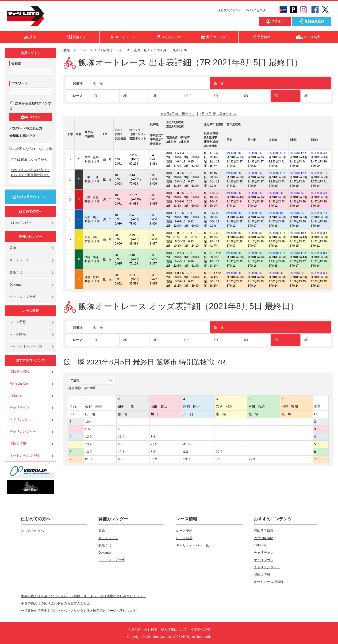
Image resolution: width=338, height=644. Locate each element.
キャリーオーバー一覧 (26, 346)
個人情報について (174, 629)
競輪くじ (16, 272)
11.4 (121, 437)
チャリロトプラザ (23, 297)
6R (246, 96)
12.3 (121, 452)
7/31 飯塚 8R (319, 253)
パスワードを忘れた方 (26, 128)
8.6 (153, 437)
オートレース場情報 (24, 455)
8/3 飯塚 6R (255, 213)
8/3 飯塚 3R (255, 273)
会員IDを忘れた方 (23, 136)
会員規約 (134, 629)
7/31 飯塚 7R (319, 213)
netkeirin (16, 395)
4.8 (120, 429)
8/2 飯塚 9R (276, 273)
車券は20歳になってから (29, 159)
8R (306, 96)
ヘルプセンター (258, 10)
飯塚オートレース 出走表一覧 (125, 50)
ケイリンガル (19, 419)
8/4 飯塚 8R (234, 193)
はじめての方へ (229, 10)
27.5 (154, 444)
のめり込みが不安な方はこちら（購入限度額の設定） (30, 172)
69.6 (121, 459)
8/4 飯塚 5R (234, 253)
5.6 (87, 429)
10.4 (88, 422)
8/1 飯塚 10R (298, 233)
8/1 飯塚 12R (298, 153)
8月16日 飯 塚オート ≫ (218, 114)
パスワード (19, 83)
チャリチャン (19, 407)
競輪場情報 (18, 443)
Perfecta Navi (19, 383)
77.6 (219, 459)
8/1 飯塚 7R (297, 193)
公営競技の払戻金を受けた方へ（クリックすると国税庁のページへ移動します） (80, 611)
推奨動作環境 (200, 629)
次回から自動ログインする (30, 106)
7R (276, 96)
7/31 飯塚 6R (319, 273)
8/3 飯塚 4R (255, 233)
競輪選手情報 (19, 371)
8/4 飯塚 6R (234, 173)
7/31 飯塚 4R (319, 153)
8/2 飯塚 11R (277, 153)
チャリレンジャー (23, 431)
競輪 (13, 248)
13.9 (88, 452)
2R (125, 96)
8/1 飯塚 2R (297, 273)
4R (186, 96)
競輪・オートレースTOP (81, 50)
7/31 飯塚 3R (319, 233)
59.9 (154, 459)
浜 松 (98, 83)
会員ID (16, 63)
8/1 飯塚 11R (298, 253)
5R (216, 96)
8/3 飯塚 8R (255, 173)
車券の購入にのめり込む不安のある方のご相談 (55, 603)
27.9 (252, 459)
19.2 (88, 444)
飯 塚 (219, 83)
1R (95, 96)
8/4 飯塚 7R (234, 153)
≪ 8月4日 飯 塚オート (178, 114)
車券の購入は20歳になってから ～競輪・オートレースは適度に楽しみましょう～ (84, 596)
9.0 (186, 452)
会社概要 (151, 629)
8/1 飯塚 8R (297, 213)
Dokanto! (16, 284)
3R (155, 96)
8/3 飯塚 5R (255, 153)
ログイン (30, 117)
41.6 (186, 444)
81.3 (88, 459)
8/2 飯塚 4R (276, 213)
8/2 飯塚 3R (276, 193)
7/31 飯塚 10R (319, 173)
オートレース (19, 260)
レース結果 (18, 334)
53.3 (186, 459)
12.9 (88, 437)
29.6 (121, 444)
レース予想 (18, 322)
